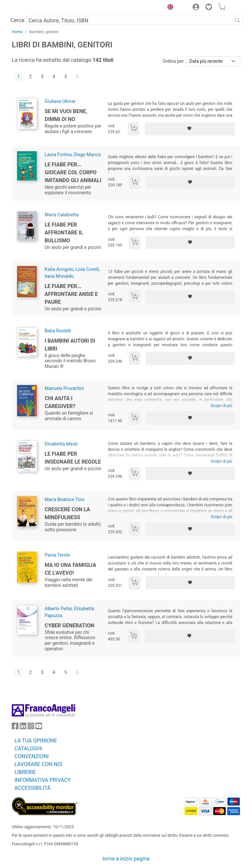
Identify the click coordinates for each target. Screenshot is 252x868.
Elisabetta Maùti (61, 444)
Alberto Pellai (58, 609)
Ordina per (173, 61)
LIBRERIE (25, 772)
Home (17, 32)
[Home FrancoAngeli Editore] (34, 8)
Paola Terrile (57, 555)
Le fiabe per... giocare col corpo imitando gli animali (73, 172)
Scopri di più (221, 406)
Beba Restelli (58, 331)
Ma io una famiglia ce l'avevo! (70, 569)
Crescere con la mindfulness (67, 513)
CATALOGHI (28, 748)
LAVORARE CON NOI (38, 764)
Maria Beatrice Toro (65, 499)
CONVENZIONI (31, 756)
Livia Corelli (87, 269)
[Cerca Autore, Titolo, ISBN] (129, 20)
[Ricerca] (238, 20)
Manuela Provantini (64, 388)
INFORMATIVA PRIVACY (42, 780)
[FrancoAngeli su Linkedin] (23, 727)
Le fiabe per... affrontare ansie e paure (71, 294)
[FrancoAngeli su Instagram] (31, 727)
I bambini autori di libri (70, 345)
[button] (169, 8)
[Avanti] (77, 77)
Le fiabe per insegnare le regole (73, 458)
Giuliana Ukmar (60, 101)
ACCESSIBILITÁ (32, 788)
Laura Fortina (58, 155)
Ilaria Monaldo (59, 276)
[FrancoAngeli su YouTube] (39, 727)
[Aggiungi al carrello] (134, 129)
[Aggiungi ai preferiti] (190, 129)
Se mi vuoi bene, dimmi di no (66, 115)
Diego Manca (87, 155)
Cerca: (18, 20)
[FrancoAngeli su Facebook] (15, 727)
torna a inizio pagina (126, 859)
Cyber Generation (69, 626)
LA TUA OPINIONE (36, 741)
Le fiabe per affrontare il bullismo (64, 233)
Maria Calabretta (62, 215)
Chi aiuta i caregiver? (60, 402)
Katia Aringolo (59, 269)
